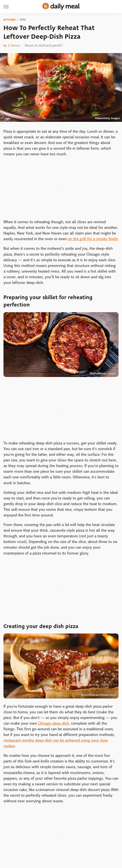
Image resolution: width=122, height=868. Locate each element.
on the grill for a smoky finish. (93, 239)
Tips (23, 20)
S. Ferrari (14, 45)
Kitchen (9, 20)
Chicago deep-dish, (54, 723)
